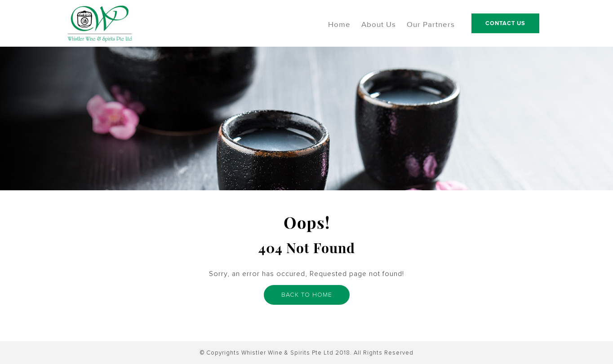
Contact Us (505, 23)
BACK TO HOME (307, 295)
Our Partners (431, 25)
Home (339, 25)
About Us (379, 25)
